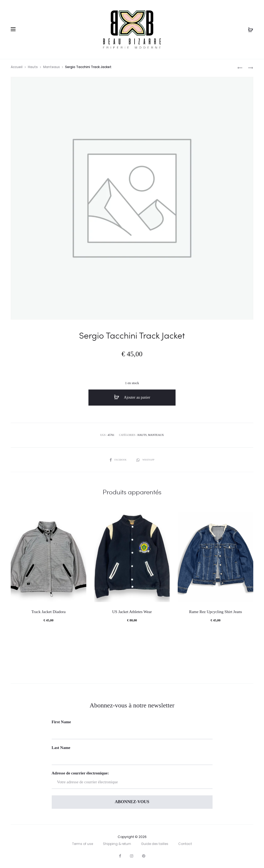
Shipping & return (117, 844)
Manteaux (51, 68)
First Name (61, 722)
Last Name (61, 748)
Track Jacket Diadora (49, 612)
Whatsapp (146, 460)
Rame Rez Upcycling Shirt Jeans (215, 612)
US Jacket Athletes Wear (132, 612)
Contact (185, 844)
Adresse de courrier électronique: (132, 780)
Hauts (33, 68)
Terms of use (83, 844)
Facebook (117, 460)
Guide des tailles (155, 844)
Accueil (17, 68)
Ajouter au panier (132, 399)
